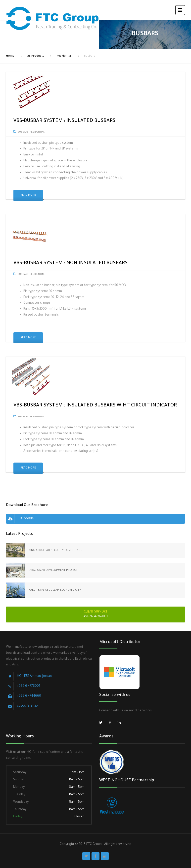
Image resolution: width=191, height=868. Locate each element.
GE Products (35, 56)
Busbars (23, 132)
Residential (64, 56)
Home (10, 56)
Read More (28, 195)
